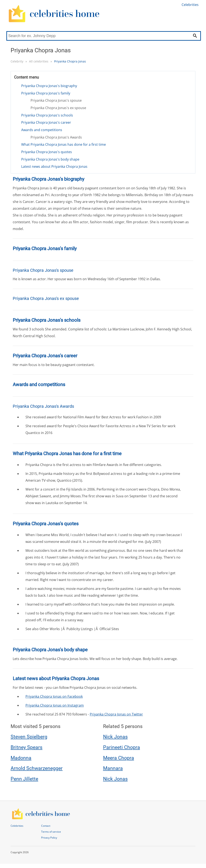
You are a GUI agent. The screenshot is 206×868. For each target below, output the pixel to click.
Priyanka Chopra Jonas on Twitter (116, 714)
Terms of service (51, 832)
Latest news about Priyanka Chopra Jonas (54, 166)
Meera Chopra (119, 758)
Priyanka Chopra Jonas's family (46, 93)
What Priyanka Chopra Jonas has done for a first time (64, 144)
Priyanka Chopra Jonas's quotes (47, 152)
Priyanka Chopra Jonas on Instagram (55, 705)
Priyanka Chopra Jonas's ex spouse (58, 108)
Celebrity (17, 61)
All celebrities (39, 61)
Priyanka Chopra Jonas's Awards (56, 137)
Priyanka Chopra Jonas (70, 61)
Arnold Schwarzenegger (37, 768)
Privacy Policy (49, 838)
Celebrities (190, 5)
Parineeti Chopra (122, 747)
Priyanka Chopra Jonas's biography (49, 86)
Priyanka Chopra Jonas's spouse (56, 100)
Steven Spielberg (29, 737)
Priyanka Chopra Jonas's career (46, 122)
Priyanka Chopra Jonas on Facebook (54, 696)
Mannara (113, 768)
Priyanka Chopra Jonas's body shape (50, 159)
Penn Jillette (24, 779)
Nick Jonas (115, 737)
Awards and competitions (42, 130)
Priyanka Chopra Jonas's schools (47, 115)
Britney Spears (27, 747)
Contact (46, 826)
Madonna (21, 758)
